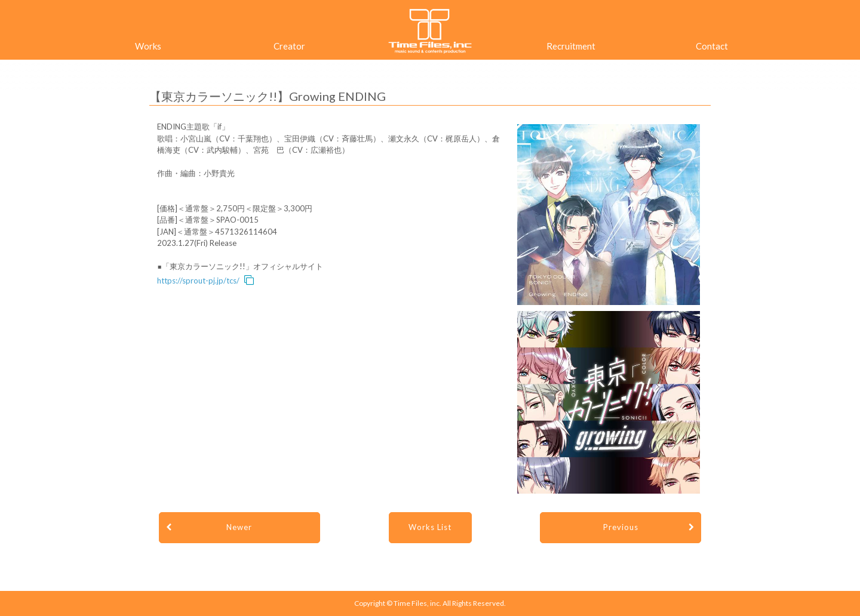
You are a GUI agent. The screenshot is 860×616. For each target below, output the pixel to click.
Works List (430, 527)
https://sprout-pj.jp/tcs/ (198, 281)
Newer (239, 527)
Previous (621, 527)
